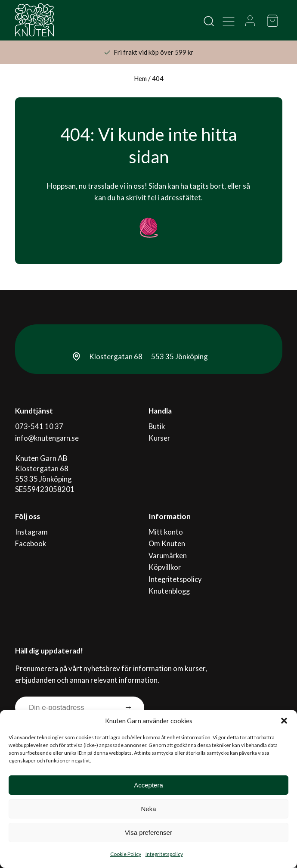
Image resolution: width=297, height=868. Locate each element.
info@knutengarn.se (48, 436)
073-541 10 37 (39, 425)
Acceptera (148, 785)
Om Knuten (167, 538)
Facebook (31, 538)
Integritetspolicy (164, 854)
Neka (148, 809)
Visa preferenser (148, 832)
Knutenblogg (170, 580)
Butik (157, 425)
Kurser (160, 436)
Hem (140, 78)
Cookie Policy (126, 854)
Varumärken (168, 549)
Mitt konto (166, 528)
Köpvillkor (165, 559)
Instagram (32, 528)
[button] (284, 721)
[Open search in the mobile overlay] (208, 21)
